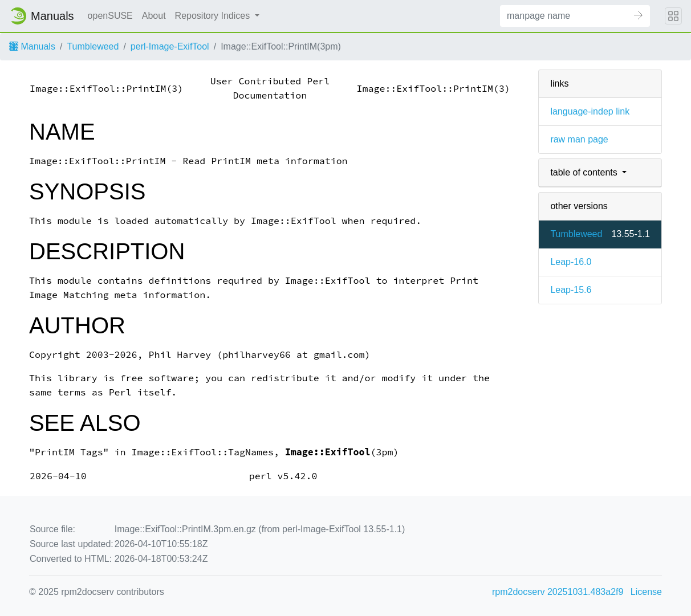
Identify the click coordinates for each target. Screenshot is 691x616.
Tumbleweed (93, 46)
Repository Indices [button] (214, 16)
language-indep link (590, 111)
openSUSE (110, 16)
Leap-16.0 (571, 262)
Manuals (32, 46)
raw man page (579, 139)
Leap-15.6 (571, 290)
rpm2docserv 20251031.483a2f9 (558, 592)
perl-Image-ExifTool (170, 46)
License (646, 592)
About (154, 16)
